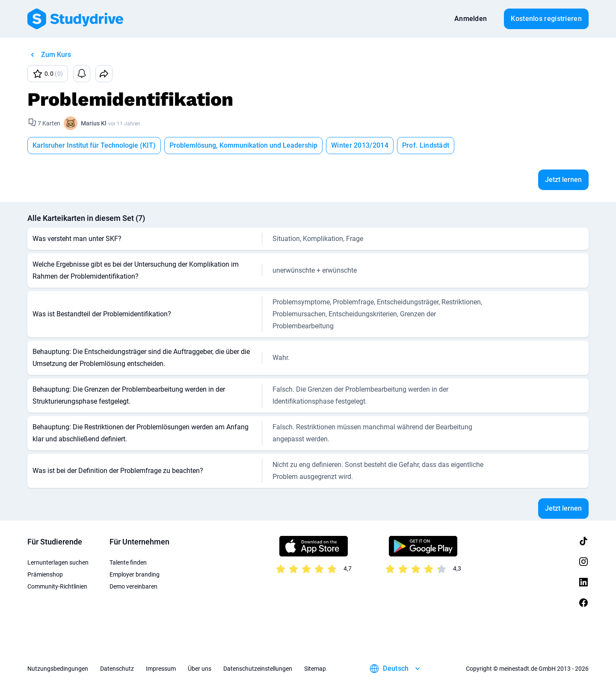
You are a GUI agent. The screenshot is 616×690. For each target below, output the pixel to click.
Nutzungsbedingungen (58, 669)
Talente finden (128, 562)
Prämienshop (45, 574)
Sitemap (315, 669)
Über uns (200, 669)
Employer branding (135, 574)
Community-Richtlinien (57, 586)
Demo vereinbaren (133, 586)
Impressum (161, 669)
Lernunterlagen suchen (58, 562)
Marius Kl (94, 123)
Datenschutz (117, 669)
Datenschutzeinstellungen (258, 669)
